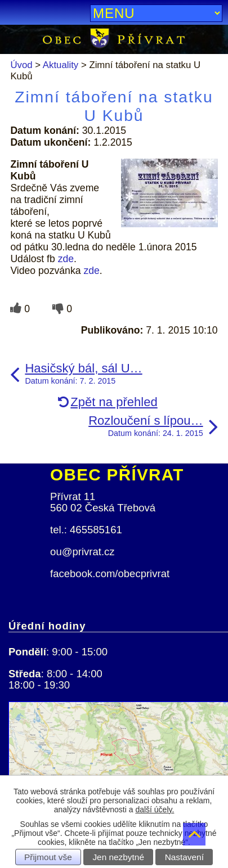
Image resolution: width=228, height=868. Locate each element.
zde (66, 259)
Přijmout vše (48, 857)
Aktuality (61, 65)
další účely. (155, 809)
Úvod (21, 65)
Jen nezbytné (118, 857)
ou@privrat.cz (82, 552)
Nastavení (184, 857)
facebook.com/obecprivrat (110, 574)
